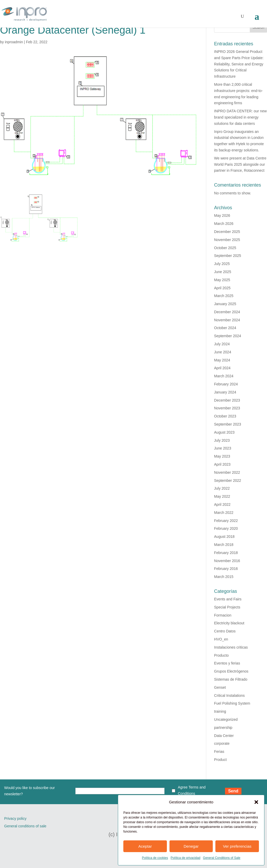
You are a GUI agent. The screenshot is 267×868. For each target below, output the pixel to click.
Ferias (219, 752)
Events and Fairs (228, 599)
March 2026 (224, 224)
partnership (223, 728)
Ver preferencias (237, 846)
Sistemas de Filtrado (231, 679)
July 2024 (222, 344)
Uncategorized (226, 719)
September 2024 (228, 336)
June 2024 (223, 352)
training (220, 711)
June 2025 (223, 272)
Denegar (191, 846)
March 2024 (224, 376)
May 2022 (222, 496)
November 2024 (227, 320)
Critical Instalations (229, 695)
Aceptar (145, 846)
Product (220, 760)
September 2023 (228, 424)
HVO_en (221, 639)
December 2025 (227, 232)
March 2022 (224, 513)
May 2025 (222, 280)
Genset (220, 687)
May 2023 (222, 456)
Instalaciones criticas (231, 647)
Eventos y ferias (227, 663)
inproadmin (14, 42)
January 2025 (225, 304)
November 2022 (227, 472)
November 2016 (227, 561)
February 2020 (226, 528)
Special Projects (227, 607)
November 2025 (227, 240)
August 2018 (224, 537)
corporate (222, 743)
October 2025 (225, 248)
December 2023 (227, 400)
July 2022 (222, 488)
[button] (256, 802)
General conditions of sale (25, 826)
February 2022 (226, 521)
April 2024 (222, 368)
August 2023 (224, 432)
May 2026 (222, 216)
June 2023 (223, 448)
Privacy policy (15, 818)
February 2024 (226, 384)
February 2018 (226, 553)
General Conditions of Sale (222, 858)
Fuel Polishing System (232, 703)
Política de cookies (155, 858)
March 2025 (224, 296)
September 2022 (228, 481)
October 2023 (225, 416)
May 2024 (222, 360)
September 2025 (228, 256)
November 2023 (227, 408)
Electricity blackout (229, 623)
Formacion (223, 615)
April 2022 (222, 504)
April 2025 (222, 288)
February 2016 (226, 569)
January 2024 (225, 392)
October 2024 (225, 328)
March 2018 (224, 545)
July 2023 (222, 440)
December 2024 (227, 312)
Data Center (224, 736)
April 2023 (222, 464)
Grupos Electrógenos (231, 671)
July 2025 (222, 264)
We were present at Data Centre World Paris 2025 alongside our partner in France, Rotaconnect (240, 164)
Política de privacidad (185, 858)
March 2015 (224, 577)
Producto (221, 655)
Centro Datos (225, 631)
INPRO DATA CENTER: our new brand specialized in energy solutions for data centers (240, 117)
